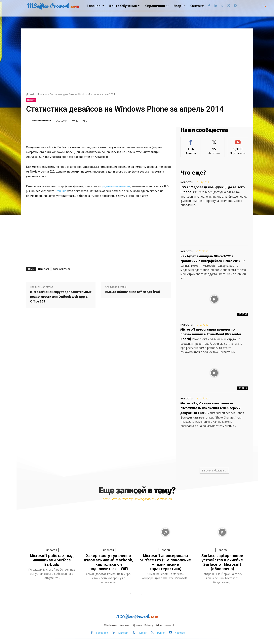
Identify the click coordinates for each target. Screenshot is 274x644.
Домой (30, 94)
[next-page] (141, 593)
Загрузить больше (214, 471)
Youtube (180, 633)
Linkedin (123, 633)
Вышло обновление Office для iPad (133, 292)
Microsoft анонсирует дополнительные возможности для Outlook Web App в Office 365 (61, 297)
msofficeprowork (41, 121)
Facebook (102, 633)
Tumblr (143, 633)
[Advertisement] (137, 58)
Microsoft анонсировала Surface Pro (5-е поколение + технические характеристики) (165, 562)
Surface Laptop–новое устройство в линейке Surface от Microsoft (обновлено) (222, 562)
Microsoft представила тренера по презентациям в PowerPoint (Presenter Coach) (211, 334)
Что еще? (193, 173)
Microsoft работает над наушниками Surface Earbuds (52, 560)
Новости (42, 94)
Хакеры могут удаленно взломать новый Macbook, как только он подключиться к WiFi (109, 562)
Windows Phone (62, 269)
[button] (264, 6)
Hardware (44, 269)
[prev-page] (132, 593)
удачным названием (116, 186)
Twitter (161, 633)
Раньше (61, 191)
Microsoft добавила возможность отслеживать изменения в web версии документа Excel (211, 408)
